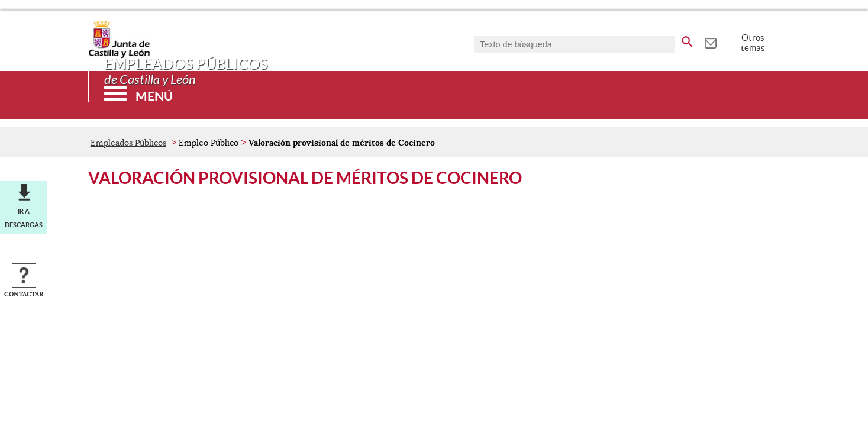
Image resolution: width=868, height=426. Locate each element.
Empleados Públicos (128, 143)
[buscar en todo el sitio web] (687, 40)
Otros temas (753, 43)
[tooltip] (710, 41)
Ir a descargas (24, 218)
